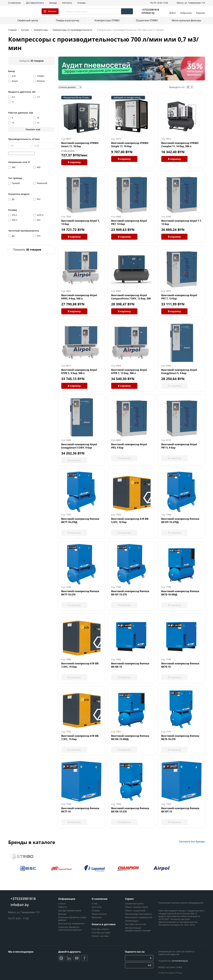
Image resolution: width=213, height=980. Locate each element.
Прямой (16, 183)
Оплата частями (100, 936)
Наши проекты (99, 914)
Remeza (41, 81)
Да (13, 199)
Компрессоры (41, 30)
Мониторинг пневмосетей (139, 917)
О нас (95, 904)
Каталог (25, 30)
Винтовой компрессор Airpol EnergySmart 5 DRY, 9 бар (79, 446)
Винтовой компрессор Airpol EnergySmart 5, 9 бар (179, 372)
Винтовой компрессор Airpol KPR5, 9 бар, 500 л (79, 297)
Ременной (42, 183)
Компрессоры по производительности (73, 30)
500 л (14, 220)
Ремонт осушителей (135, 911)
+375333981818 (150, 10)
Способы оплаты (100, 929)
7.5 (38, 97)
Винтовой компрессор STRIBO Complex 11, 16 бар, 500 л (180, 145)
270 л (14, 215)
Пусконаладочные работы (138, 914)
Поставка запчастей (135, 924)
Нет (39, 199)
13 (13, 123)
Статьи (62, 904)
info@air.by (148, 13)
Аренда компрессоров (70, 911)
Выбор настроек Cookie (170, 967)
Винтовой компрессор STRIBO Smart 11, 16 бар (80, 145)
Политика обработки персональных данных (70, 928)
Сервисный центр (134, 904)
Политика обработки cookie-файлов (73, 919)
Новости (63, 907)
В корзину (74, 162)
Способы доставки (101, 933)
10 (38, 118)
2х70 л (40, 215)
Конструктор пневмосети (71, 923)
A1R (14, 76)
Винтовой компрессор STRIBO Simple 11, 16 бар (130, 145)
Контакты (97, 907)
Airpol (15, 81)
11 (13, 102)
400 (39, 167)
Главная (13, 30)
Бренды (62, 914)
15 (38, 123)
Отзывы (96, 911)
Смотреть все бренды (192, 842)
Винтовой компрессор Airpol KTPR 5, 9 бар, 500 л (79, 372)
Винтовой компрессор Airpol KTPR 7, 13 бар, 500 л (129, 372)
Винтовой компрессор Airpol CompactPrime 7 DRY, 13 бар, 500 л (131, 299)
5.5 (13, 97)
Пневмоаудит (132, 921)
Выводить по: (177, 87)
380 (14, 167)
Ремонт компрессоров (136, 907)
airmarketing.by (180, 961)
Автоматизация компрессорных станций (138, 929)
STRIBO (40, 76)
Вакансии (97, 917)
